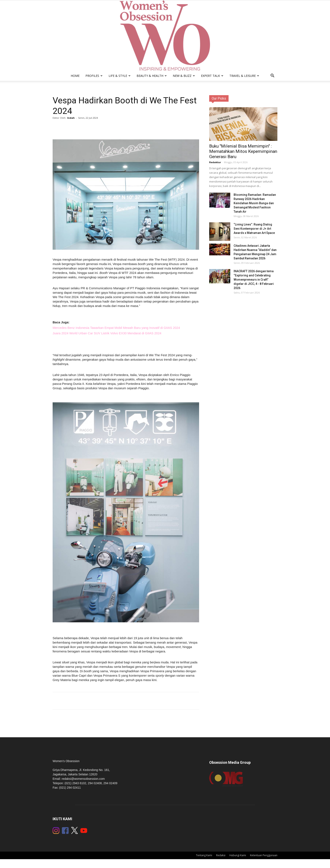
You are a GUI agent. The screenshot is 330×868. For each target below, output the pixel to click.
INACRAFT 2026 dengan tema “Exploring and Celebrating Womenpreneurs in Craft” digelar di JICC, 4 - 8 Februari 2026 (254, 280)
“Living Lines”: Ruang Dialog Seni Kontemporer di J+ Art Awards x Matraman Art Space (254, 229)
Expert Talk (212, 76)
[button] (272, 76)
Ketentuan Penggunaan (264, 855)
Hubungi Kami (238, 855)
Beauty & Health (152, 76)
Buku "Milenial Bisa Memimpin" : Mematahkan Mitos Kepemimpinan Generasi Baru (243, 151)
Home (75, 76)
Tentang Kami (204, 855)
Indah (71, 118)
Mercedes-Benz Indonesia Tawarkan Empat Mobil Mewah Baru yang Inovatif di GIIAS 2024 (116, 328)
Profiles (94, 76)
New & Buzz (184, 76)
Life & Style (120, 76)
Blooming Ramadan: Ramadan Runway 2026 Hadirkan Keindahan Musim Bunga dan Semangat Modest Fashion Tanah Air (255, 203)
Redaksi (221, 855)
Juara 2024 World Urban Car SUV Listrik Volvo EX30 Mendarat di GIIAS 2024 (107, 333)
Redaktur (215, 162)
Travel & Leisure (244, 76)
